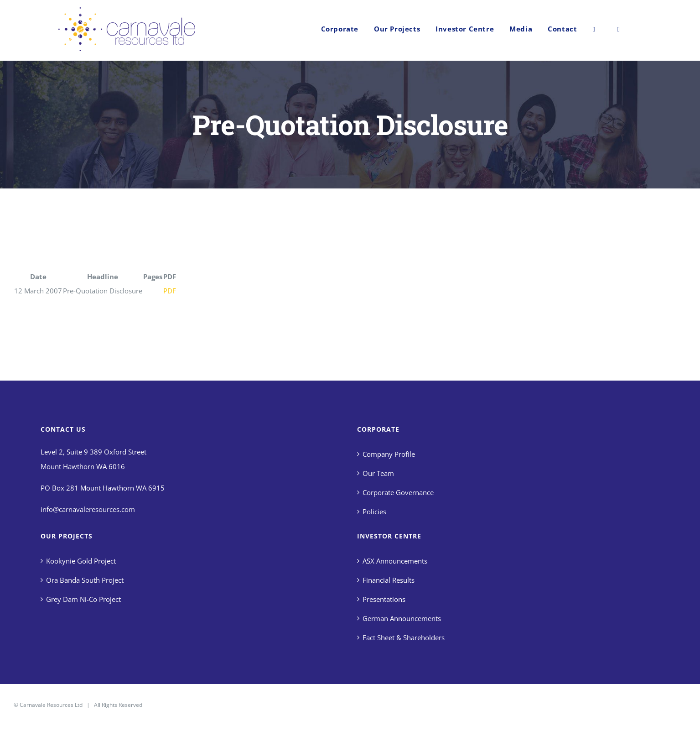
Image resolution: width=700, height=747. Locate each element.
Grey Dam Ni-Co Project (83, 599)
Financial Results (389, 580)
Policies (374, 512)
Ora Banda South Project (85, 580)
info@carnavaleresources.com (88, 509)
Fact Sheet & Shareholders (404, 637)
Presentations (384, 599)
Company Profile (389, 454)
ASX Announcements (395, 561)
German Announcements (402, 618)
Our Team (378, 473)
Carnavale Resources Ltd (51, 705)
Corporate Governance (398, 492)
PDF (170, 291)
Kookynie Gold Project (81, 561)
